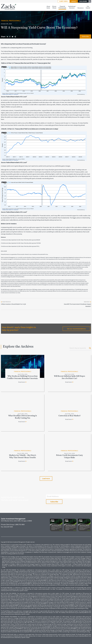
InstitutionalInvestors (72, 7)
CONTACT (74, 1)
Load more (46, 478)
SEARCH (90, 1)
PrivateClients (54, 7)
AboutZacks (48, 7)
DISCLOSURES (83, 1)
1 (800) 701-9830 (19, 524)
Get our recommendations (76, 329)
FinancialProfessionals (62, 7)
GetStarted (88, 7)
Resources (81, 7)
